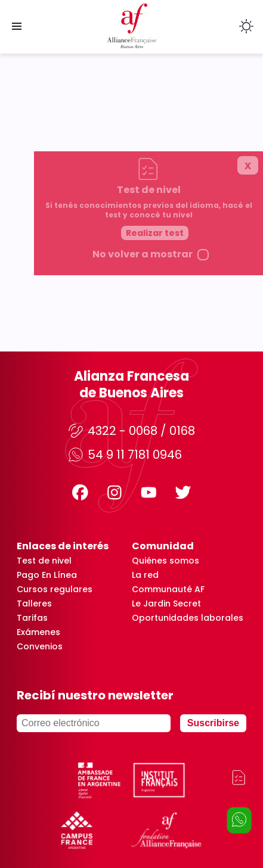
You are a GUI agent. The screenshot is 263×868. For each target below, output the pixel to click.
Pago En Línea (47, 575)
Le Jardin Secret (166, 603)
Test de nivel (44, 561)
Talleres (34, 603)
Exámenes (38, 632)
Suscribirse (213, 723)
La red (145, 575)
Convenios (40, 646)
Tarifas (32, 618)
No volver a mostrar (172, 422)
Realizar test (184, 401)
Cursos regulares (55, 589)
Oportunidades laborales (188, 618)
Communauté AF (168, 589)
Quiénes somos (165, 561)
